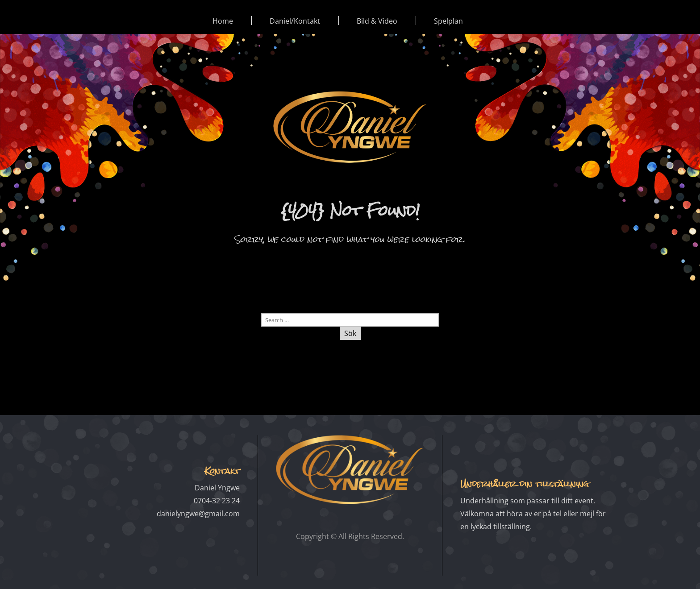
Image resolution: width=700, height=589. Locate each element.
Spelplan (448, 21)
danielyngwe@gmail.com (198, 514)
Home (223, 21)
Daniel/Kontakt (295, 21)
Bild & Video (377, 21)
